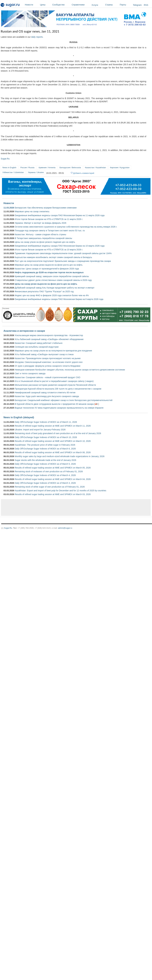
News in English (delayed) (19, 417)
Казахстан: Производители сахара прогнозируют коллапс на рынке (48, 358)
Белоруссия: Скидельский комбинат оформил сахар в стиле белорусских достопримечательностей (64, 400)
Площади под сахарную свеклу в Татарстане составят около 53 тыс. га (50, 231)
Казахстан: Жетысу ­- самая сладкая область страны (40, 234)
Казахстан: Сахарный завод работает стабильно (39, 343)
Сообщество (61, 5)
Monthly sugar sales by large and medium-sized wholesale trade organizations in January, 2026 (60, 456)
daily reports (37, 37)
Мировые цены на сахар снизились (32, 211)
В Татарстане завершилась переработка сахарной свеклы (43, 238)
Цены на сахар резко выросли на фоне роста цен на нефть (46, 284)
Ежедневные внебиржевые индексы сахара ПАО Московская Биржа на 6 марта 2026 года (59, 299)
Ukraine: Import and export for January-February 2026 (40, 430)
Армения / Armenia (47, 168)
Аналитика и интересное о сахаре (24, 331)
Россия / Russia (27, 168)
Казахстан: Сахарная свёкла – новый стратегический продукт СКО (48, 377)
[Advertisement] (46, 507)
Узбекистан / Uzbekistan (13, 172)
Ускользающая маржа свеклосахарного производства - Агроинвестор (49, 335)
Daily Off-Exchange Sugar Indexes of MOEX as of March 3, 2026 (45, 483)
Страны (112, 5)
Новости (32, 5)
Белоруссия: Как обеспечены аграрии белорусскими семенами (46, 208)
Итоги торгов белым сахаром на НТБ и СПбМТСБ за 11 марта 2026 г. (49, 219)
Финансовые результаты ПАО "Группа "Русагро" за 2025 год (44, 291)
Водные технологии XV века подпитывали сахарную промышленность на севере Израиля (59, 408)
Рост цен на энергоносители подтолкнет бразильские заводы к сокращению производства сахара (63, 261)
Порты (126, 5)
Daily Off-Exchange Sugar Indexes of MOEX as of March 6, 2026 (45, 449)
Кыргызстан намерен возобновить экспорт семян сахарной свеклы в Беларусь (53, 257)
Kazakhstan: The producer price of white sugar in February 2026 (45, 445)
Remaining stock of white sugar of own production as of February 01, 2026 (50, 487)
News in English (9, 168)
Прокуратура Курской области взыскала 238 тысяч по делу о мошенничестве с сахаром (58, 389)
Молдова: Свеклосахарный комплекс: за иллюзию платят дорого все (49, 362)
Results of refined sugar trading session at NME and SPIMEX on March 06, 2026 (53, 452)
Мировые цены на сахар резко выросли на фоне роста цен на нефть (49, 265)
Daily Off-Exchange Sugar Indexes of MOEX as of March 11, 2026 (46, 422)
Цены (45, 5)
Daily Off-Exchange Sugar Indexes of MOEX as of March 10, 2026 (46, 437)
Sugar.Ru (5, 159)
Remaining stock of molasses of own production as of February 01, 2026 (49, 471)
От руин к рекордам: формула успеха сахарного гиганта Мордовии (48, 366)
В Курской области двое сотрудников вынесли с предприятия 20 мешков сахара (54, 404)
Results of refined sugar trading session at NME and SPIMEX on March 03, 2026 (53, 494)
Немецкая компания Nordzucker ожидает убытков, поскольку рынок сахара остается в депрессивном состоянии (70, 370)
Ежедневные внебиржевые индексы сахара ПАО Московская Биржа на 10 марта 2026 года (60, 246)
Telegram (137, 5)
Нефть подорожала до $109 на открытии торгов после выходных (49, 272)
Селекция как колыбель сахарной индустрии (37, 347)
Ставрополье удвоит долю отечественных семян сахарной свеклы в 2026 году (53, 280)
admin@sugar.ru (65, 528)
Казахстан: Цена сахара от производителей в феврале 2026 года (47, 269)
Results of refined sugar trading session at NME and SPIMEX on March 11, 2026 (53, 426)
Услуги (95, 5)
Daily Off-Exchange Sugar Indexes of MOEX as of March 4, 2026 (45, 475)
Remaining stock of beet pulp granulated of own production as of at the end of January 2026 (58, 433)
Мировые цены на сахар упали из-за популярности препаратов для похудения (53, 351)
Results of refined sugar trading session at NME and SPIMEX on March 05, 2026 (53, 468)
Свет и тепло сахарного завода (30, 373)
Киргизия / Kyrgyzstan (120, 168)
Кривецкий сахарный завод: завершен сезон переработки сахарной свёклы (52, 276)
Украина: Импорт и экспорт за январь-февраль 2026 (40, 223)
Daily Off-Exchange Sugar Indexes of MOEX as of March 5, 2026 (45, 464)
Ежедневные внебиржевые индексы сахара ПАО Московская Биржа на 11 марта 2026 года (60, 215)
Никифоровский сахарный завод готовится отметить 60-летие (45, 393)
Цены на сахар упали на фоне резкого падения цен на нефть (45, 242)
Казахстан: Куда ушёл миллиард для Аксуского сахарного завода (47, 396)
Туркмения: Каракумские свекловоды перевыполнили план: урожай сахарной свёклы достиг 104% (63, 253)
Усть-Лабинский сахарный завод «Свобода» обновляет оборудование (49, 339)
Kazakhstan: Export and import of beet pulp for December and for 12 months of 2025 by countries (60, 491)
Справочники (81, 5)
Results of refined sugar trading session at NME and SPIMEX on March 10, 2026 (53, 441)
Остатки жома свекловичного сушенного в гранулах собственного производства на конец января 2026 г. (66, 227)
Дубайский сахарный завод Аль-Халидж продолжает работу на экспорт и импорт (55, 288)
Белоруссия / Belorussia (70, 168)
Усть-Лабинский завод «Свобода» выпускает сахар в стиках (44, 354)
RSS (146, 5)
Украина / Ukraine (36, 172)
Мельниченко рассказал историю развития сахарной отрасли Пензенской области (55, 385)
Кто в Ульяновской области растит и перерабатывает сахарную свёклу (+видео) (54, 381)
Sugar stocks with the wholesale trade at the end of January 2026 (45, 460)
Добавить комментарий (84, 173)
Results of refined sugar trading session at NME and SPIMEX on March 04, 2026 (53, 479)
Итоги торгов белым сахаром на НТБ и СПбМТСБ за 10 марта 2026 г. (49, 250)
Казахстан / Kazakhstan (95, 168)
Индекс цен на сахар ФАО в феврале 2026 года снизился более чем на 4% (52, 295)
